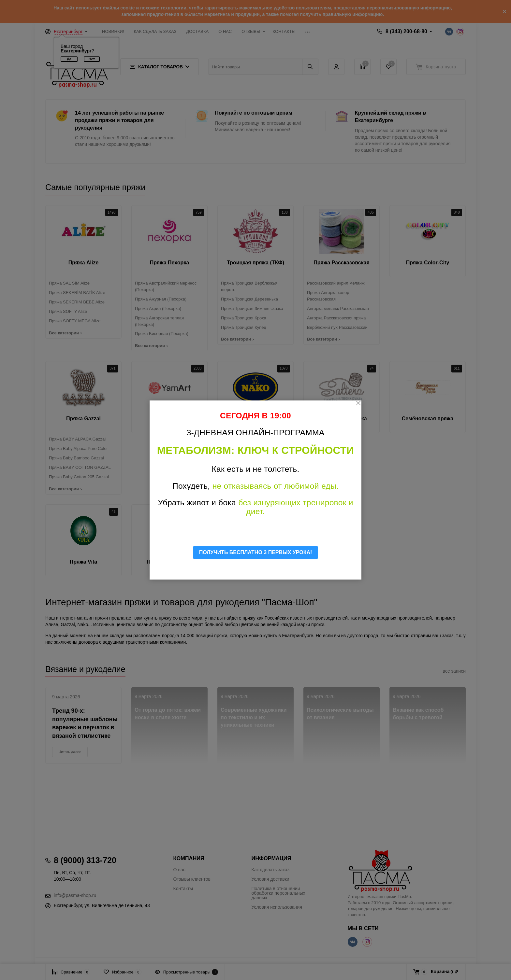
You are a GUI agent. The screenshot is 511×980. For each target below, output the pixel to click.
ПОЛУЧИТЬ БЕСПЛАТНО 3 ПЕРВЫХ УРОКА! (256, 552)
